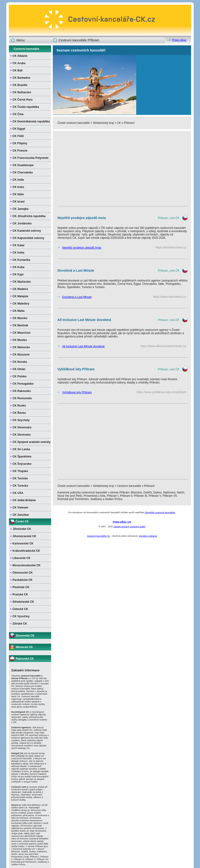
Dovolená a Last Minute (77, 297)
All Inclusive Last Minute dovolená (83, 346)
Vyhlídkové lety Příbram (77, 392)
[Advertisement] (122, 168)
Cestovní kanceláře (26, 49)
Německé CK (24, 647)
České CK (22, 521)
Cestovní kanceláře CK (98, 536)
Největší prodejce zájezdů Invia (82, 248)
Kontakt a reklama (148, 536)
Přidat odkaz (179, 40)
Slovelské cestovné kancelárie (160, 512)
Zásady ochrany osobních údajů (129, 526)
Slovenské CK (25, 636)
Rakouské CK (25, 659)
